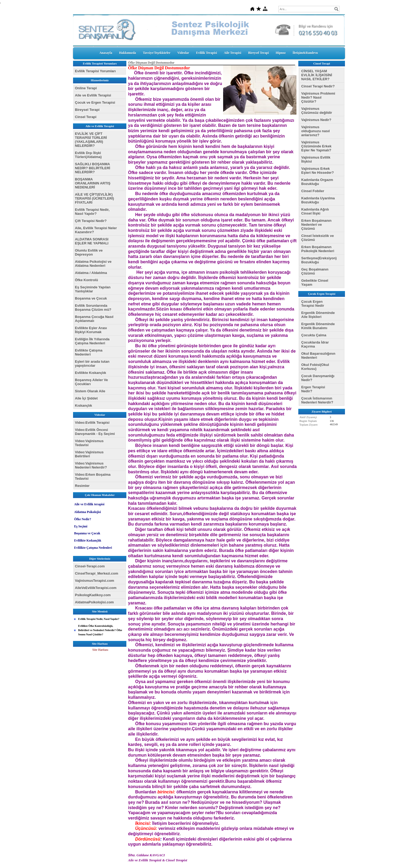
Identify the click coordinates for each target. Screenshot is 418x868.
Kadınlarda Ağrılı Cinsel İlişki (315, 211)
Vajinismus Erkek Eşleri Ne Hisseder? (317, 171)
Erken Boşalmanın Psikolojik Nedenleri (318, 249)
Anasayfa (106, 53)
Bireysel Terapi (258, 53)
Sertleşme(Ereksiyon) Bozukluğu (319, 260)
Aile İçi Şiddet (86, 398)
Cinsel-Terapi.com (90, 566)
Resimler (82, 486)
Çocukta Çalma (314, 335)
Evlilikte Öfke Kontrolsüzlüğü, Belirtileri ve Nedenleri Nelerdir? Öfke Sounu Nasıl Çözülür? (100, 630)
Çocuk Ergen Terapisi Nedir (313, 304)
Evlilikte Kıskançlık (91, 373)
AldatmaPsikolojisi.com (94, 602)
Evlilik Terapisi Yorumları (95, 71)
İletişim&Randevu (305, 53)
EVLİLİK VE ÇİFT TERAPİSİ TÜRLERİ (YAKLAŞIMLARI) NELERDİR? (91, 140)
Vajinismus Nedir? (316, 120)
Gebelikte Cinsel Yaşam (315, 282)
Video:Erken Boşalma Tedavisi (93, 477)
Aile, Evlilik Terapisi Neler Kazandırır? (96, 230)
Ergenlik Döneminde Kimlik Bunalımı (318, 326)
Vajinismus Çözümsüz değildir (317, 111)
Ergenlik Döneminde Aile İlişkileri (318, 315)
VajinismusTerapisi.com (95, 581)
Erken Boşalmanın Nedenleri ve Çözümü (316, 225)
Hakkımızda (128, 53)
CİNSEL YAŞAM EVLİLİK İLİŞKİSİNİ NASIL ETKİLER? (317, 75)
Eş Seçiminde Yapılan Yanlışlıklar (93, 289)
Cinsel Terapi (86, 117)
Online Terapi (86, 88)
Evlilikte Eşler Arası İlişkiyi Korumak (91, 330)
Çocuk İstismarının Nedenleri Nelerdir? (317, 400)
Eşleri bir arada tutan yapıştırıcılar (92, 364)
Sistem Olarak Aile (90, 391)
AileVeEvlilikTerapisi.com (96, 588)
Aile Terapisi (233, 53)
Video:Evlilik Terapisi (92, 423)
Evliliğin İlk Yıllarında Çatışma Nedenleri (92, 341)
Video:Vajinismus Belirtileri (89, 454)
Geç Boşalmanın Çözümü (315, 271)
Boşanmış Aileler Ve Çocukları (91, 382)
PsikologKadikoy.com (93, 595)
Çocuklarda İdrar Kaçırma (315, 344)
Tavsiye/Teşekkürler (157, 53)
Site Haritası (100, 650)
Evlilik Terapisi (206, 53)
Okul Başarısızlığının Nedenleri (318, 356)
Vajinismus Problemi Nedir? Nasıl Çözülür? (318, 97)
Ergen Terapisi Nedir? (313, 389)
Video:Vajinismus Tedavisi (89, 443)
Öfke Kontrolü (87, 280)
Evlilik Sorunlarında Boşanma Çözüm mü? (93, 308)
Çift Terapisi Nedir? (91, 221)
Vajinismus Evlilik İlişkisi (316, 159)
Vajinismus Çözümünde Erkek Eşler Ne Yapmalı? (316, 146)
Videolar (183, 53)
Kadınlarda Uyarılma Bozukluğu (318, 200)
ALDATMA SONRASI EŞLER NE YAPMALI (92, 241)
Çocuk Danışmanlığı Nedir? (318, 378)
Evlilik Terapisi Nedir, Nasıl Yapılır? (92, 212)
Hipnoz (281, 53)
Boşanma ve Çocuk (91, 298)
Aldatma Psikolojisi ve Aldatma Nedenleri (93, 264)
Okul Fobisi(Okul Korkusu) (315, 367)
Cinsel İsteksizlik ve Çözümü (317, 238)
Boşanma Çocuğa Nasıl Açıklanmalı (94, 319)
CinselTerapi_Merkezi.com (97, 573)
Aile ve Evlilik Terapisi (93, 95)
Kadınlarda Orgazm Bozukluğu (317, 182)
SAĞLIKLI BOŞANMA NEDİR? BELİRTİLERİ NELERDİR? (93, 168)
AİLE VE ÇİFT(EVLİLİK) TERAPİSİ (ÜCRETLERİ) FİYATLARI (95, 198)
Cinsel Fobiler (313, 191)
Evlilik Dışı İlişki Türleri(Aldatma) (88, 155)
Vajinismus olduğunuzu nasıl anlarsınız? (315, 131)
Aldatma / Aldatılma (91, 273)
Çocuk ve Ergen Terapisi (95, 102)
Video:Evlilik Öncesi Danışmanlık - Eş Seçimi (95, 432)
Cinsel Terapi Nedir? (318, 86)
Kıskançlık (83, 405)
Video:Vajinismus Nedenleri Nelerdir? (91, 465)
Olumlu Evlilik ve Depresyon (89, 252)
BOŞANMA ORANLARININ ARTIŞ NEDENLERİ (93, 183)
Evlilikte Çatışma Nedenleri (89, 352)
